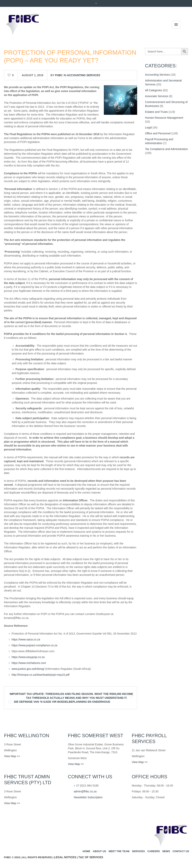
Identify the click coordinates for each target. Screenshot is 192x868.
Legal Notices (65, 857)
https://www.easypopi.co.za (28, 657)
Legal (148, 127)
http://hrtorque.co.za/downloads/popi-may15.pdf (41, 675)
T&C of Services (91, 857)
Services (139, 851)
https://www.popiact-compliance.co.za (34, 645)
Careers (154, 851)
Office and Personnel (158, 133)
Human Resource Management (164, 118)
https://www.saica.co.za (26, 639)
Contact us (181, 851)
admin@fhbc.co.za (85, 791)
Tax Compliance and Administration (166, 149)
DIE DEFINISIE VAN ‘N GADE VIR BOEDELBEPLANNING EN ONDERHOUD (62, 702)
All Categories (154, 90)
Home (86, 851)
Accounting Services (84, 75)
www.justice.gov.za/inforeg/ (28, 669)
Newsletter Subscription (88, 797)
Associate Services (157, 96)
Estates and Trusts (156, 112)
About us (100, 851)
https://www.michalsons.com (29, 663)
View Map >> (12, 756)
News (166, 851)
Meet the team (119, 851)
